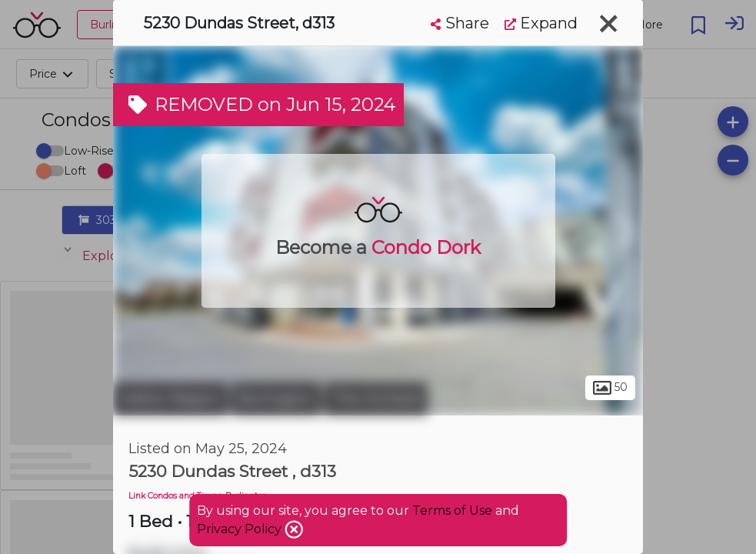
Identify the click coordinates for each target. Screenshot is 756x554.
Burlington (276, 399)
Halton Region (170, 399)
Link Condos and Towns (175, 496)
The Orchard (376, 399)
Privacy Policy (241, 529)
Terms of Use (452, 511)
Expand (541, 23)
